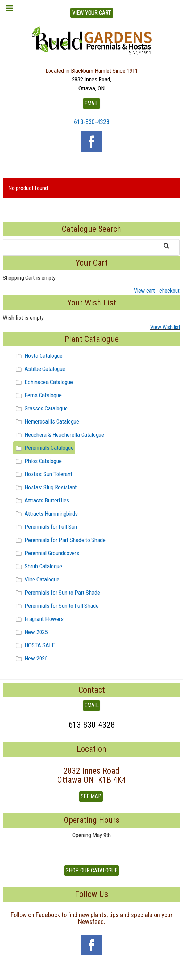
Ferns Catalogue (38, 395)
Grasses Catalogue (41, 408)
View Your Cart (92, 13)
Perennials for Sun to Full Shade (56, 606)
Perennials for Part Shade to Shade (60, 540)
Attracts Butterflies (41, 500)
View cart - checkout (157, 291)
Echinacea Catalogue (43, 382)
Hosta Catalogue (38, 356)
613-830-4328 (92, 122)
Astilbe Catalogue (39, 369)
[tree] (91, 507)
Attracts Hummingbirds (46, 514)
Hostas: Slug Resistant (45, 487)
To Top (92, 972)
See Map (91, 796)
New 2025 (31, 632)
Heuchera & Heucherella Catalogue (59, 435)
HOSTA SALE (34, 645)
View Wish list (165, 327)
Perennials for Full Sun (45, 527)
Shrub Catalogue (38, 566)
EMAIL (91, 103)
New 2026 (31, 658)
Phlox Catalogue (38, 461)
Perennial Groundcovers (46, 553)
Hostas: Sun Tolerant (43, 474)
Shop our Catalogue (91, 870)
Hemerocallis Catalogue (46, 421)
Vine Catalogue (36, 579)
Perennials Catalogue (44, 448)
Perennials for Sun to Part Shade (57, 593)
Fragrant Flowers (39, 619)
